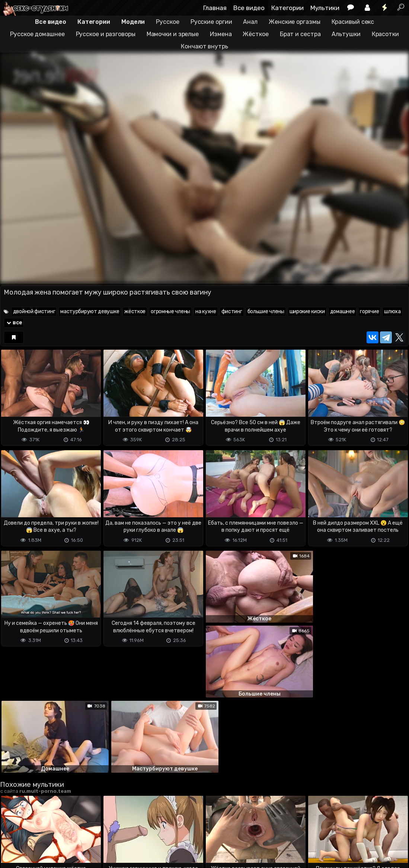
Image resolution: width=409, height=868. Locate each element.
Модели (133, 22)
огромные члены (170, 311)
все (14, 323)
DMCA (12, 833)
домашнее (343, 311)
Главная (215, 8)
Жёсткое (255, 34)
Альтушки (346, 34)
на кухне (206, 311)
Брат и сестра (300, 34)
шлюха (392, 311)
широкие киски (307, 311)
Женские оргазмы (295, 22)
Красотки (385, 34)
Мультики (325, 8)
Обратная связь (78, 833)
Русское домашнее (37, 34)
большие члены (266, 311)
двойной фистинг (34, 311)
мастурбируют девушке (90, 311)
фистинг (232, 311)
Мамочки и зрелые (173, 34)
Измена (221, 34)
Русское (167, 22)
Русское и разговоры (106, 34)
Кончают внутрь (204, 46)
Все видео (249, 8)
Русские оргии (211, 22)
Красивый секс (353, 22)
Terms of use (38, 833)
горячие (369, 311)
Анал (250, 22)
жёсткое (135, 311)
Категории (287, 8)
